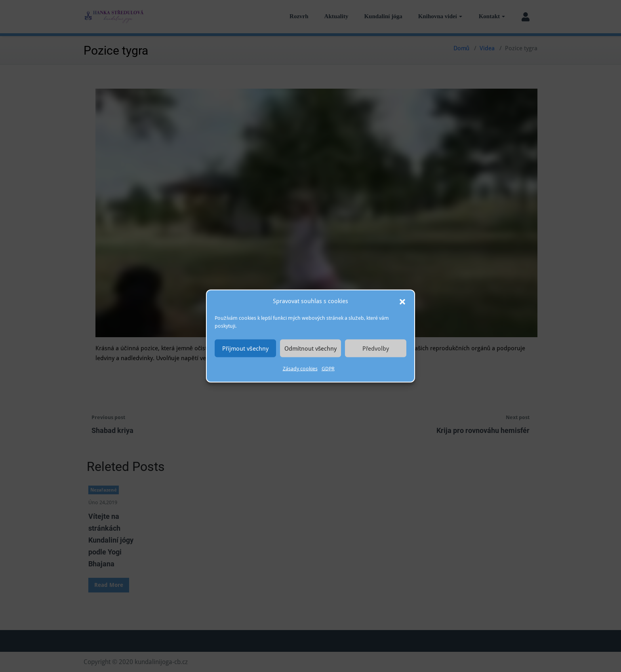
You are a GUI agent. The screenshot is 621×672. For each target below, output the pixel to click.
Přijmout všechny (245, 348)
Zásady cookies (300, 369)
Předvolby (376, 348)
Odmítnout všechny (311, 348)
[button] (402, 301)
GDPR (328, 369)
